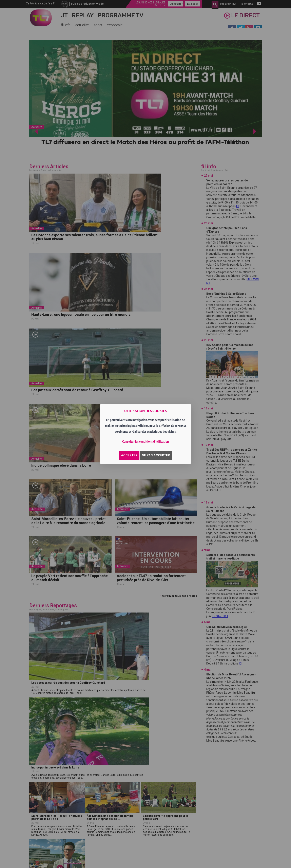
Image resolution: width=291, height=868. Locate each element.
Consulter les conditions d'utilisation (146, 442)
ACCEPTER (129, 455)
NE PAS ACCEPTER (156, 455)
